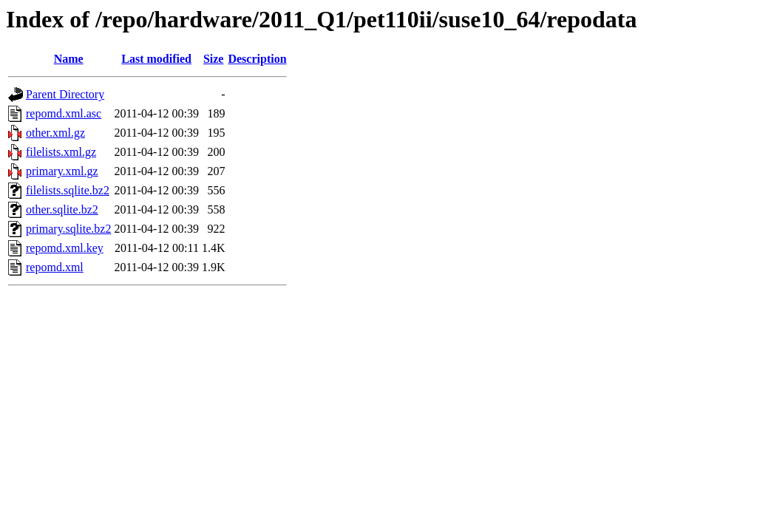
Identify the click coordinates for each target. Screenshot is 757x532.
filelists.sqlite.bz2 (68, 190)
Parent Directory (65, 94)
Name (69, 59)
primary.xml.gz (62, 171)
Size (214, 59)
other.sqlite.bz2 (62, 209)
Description (257, 59)
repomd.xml (55, 267)
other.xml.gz (55, 133)
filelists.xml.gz (61, 152)
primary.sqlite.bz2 (68, 229)
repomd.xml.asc (64, 113)
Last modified (156, 59)
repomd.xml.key (65, 248)
